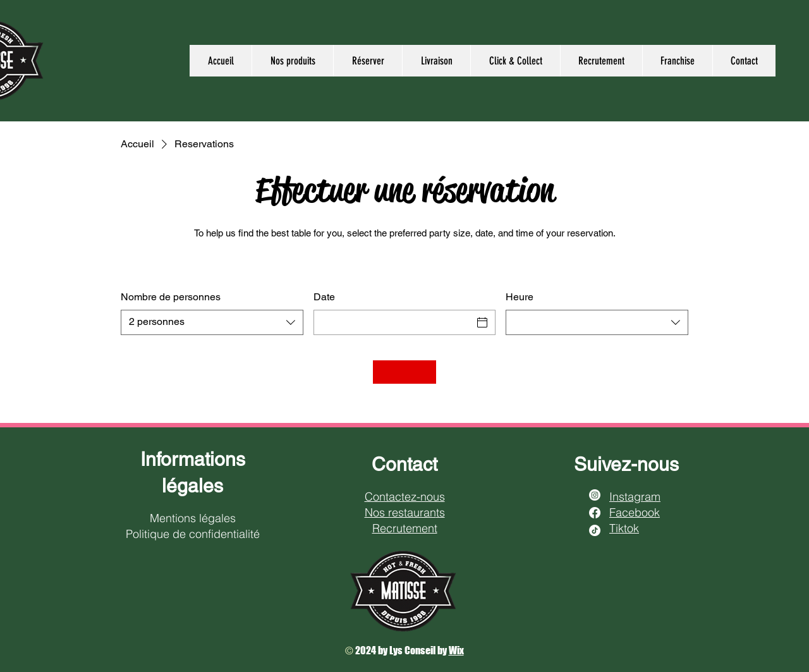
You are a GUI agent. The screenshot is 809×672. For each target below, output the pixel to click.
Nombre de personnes (171, 297)
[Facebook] (595, 513)
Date (324, 297)
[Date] (393, 322)
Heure (520, 297)
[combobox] (212, 322)
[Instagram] (595, 495)
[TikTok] (595, 530)
